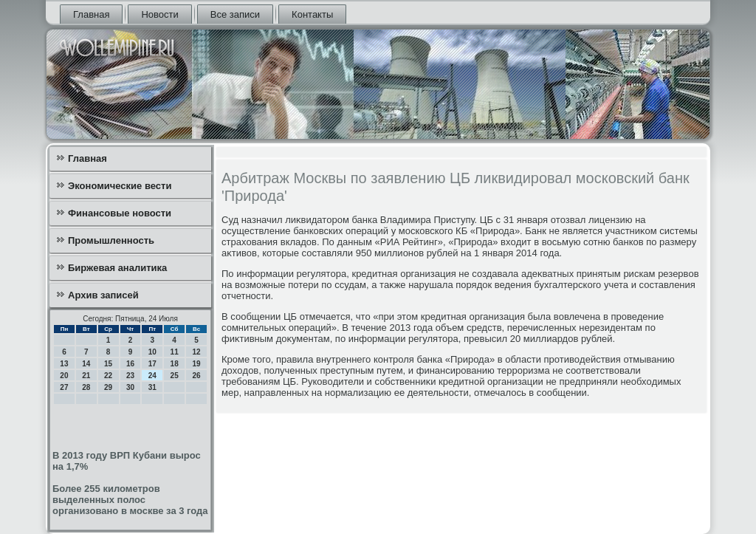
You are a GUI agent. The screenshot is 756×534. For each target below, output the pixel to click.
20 (64, 376)
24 (152, 376)
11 (175, 352)
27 (64, 387)
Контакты (312, 14)
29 (108, 387)
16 (130, 364)
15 (108, 364)
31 (152, 387)
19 (196, 364)
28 (86, 387)
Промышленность (111, 240)
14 (86, 364)
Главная (91, 14)
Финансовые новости (120, 213)
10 (152, 352)
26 (196, 376)
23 (130, 376)
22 (108, 376)
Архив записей (103, 295)
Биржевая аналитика (117, 268)
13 (64, 364)
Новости (159, 14)
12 (196, 352)
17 (152, 364)
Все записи (235, 14)
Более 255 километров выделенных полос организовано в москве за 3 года (130, 500)
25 (175, 376)
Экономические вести (120, 186)
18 (175, 364)
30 (130, 387)
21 (86, 376)
